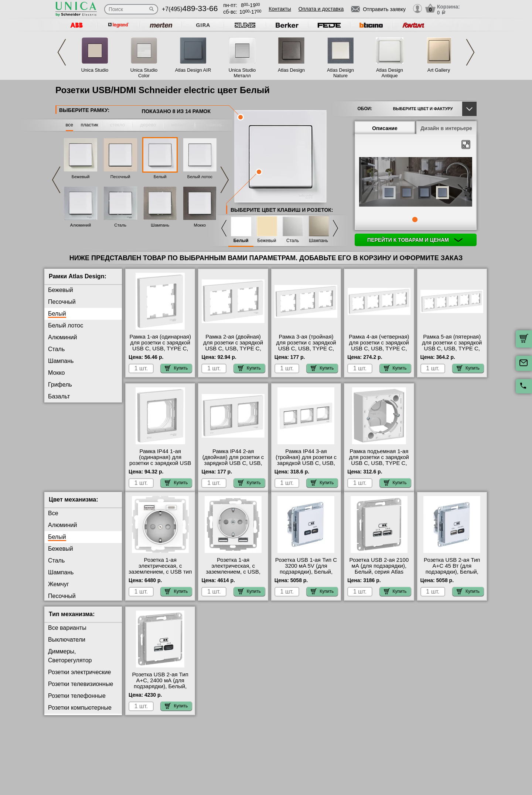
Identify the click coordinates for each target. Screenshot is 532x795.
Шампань (160, 225)
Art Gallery (439, 70)
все (70, 125)
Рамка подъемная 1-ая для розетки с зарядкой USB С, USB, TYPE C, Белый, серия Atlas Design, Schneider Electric (379, 466)
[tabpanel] (416, 183)
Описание (385, 128)
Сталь (120, 225)
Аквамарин (63, 444)
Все (53, 519)
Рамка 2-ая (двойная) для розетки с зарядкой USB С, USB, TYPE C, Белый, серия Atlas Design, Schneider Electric (233, 351)
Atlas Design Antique (390, 73)
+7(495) (190, 9)
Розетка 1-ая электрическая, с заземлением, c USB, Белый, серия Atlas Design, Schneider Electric (233, 581)
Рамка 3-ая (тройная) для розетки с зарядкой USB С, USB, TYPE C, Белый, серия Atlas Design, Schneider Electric (306, 351)
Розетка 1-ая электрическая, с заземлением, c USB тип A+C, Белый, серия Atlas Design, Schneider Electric (160, 581)
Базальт (59, 396)
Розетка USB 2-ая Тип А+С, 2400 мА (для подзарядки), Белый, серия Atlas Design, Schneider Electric (160, 692)
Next (470, 52)
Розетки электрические (79, 678)
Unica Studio (95, 70)
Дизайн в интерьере (446, 128)
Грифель (60, 385)
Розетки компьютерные (80, 714)
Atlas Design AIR (193, 70)
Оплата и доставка (321, 9)
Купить (176, 368)
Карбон (58, 408)
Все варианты (67, 634)
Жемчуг (59, 420)
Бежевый (81, 177)
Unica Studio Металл (242, 73)
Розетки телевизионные (81, 690)
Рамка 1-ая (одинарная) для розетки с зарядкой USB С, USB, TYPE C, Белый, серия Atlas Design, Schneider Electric (160, 351)
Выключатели (67, 645)
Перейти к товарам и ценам (415, 240)
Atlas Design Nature (340, 73)
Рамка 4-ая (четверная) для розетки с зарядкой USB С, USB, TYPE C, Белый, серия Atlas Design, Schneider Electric (379, 351)
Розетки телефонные (77, 702)
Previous (62, 52)
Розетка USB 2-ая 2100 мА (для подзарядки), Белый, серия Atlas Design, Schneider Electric (379, 578)
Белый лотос (200, 177)
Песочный (120, 177)
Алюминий (81, 225)
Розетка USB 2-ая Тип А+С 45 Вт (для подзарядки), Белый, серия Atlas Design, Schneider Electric (452, 578)
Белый (160, 177)
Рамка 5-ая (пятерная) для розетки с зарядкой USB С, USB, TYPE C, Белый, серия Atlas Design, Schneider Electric (452, 351)
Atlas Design (291, 70)
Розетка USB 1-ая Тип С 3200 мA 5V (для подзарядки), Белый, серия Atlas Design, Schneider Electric (306, 578)
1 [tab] (415, 220)
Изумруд (60, 432)
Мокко (200, 225)
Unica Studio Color (144, 73)
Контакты (280, 9)
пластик (89, 125)
